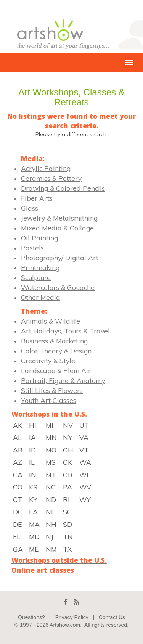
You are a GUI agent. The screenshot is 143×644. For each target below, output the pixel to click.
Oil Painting (39, 238)
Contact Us (112, 617)
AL (17, 437)
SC (67, 512)
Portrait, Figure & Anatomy (63, 380)
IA (32, 437)
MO (51, 450)
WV (85, 487)
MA (34, 524)
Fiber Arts (37, 198)
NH (51, 524)
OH (68, 450)
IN (33, 475)
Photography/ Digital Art (60, 258)
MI (50, 425)
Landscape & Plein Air (56, 370)
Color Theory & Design (56, 351)
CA (18, 475)
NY (68, 437)
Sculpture (36, 277)
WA (85, 462)
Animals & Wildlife (51, 321)
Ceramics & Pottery (51, 178)
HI (33, 425)
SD (67, 524)
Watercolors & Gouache (58, 287)
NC (51, 487)
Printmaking (40, 267)
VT (84, 450)
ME (34, 549)
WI (84, 475)
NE (50, 512)
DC (18, 512)
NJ (50, 536)
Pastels (32, 248)
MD (34, 536)
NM (51, 549)
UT (84, 425)
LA (33, 512)
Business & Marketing (54, 341)
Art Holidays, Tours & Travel (65, 331)
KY (33, 499)
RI (66, 499)
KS (33, 487)
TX (67, 549)
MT (51, 475)
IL (32, 462)
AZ (18, 462)
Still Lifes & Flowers (52, 390)
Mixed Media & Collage (57, 228)
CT (18, 499)
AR (18, 450)
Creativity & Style (48, 361)
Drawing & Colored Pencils (63, 188)
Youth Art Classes (49, 400)
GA (18, 549)
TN (68, 536)
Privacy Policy (72, 617)
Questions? (31, 617)
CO (18, 487)
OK (67, 462)
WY (85, 499)
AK (18, 425)
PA (67, 487)
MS (51, 462)
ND (51, 499)
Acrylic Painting (46, 168)
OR (68, 475)
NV (68, 425)
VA (84, 437)
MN (51, 437)
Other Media (41, 297)
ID (32, 450)
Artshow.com (65, 625)
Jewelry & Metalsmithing (59, 218)
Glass (30, 208)
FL (17, 536)
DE (17, 524)
